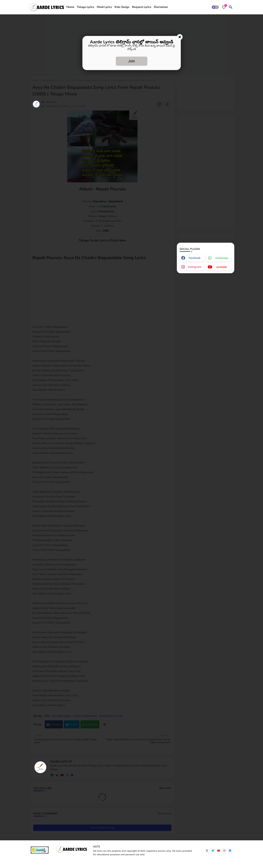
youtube (222, 267)
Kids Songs (122, 7)
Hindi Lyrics (104, 7)
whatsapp (222, 258)
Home (70, 7)
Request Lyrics (142, 7)
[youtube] (219, 851)
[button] (215, 7)
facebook (195, 258)
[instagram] (224, 851)
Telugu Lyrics (86, 7)
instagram (195, 267)
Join (131, 61)
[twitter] (213, 851)
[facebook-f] (207, 851)
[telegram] (230, 851)
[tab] (70, 7)
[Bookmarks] (224, 7)
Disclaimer (161, 7)
